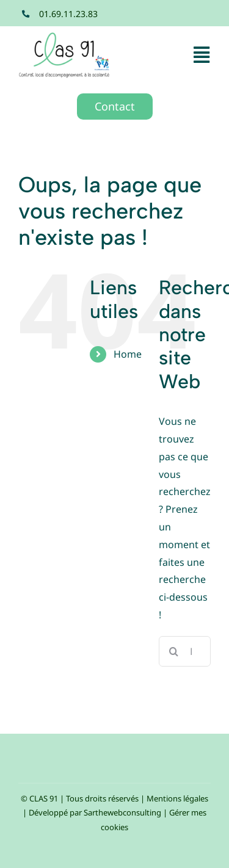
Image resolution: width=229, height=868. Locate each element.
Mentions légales (177, 798)
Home (128, 354)
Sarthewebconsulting (122, 812)
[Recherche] (174, 651)
